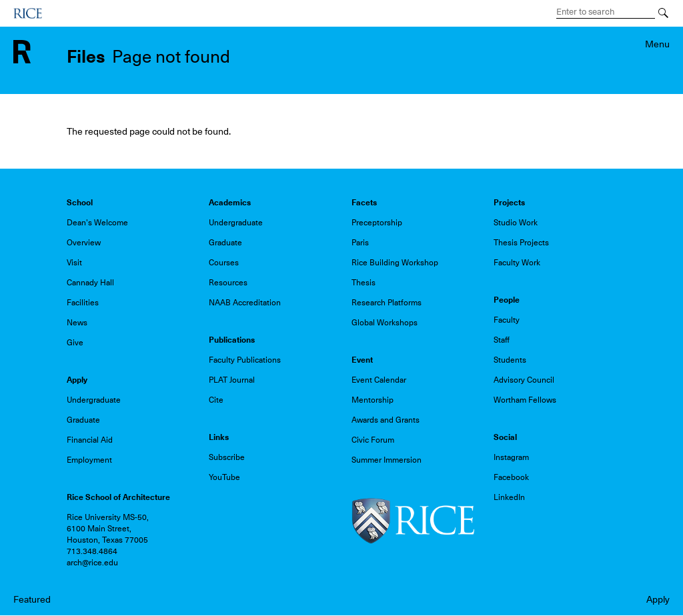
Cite (216, 400)
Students (510, 360)
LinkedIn (509, 497)
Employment (89, 460)
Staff (502, 340)
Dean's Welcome (97, 223)
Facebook (511, 477)
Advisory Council (524, 380)
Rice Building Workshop (395, 263)
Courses (224, 263)
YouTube (224, 477)
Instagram (511, 457)
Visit (74, 263)
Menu (657, 44)
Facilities (83, 303)
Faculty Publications (245, 360)
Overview (84, 243)
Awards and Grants (386, 420)
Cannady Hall (90, 283)
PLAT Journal (232, 380)
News (77, 323)
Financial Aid (90, 440)
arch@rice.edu (92, 563)
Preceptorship (377, 223)
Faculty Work (517, 263)
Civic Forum (373, 440)
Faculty (507, 320)
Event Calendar (379, 380)
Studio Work (516, 223)
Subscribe (227, 457)
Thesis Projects (521, 243)
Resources (228, 283)
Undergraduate (236, 223)
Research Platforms (387, 303)
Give (75, 343)
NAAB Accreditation (245, 303)
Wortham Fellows (525, 400)
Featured (32, 599)
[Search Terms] (606, 12)
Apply (658, 599)
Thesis (364, 283)
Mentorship (373, 400)
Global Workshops (385, 323)
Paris (360, 243)
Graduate (225, 243)
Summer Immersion (387, 460)
